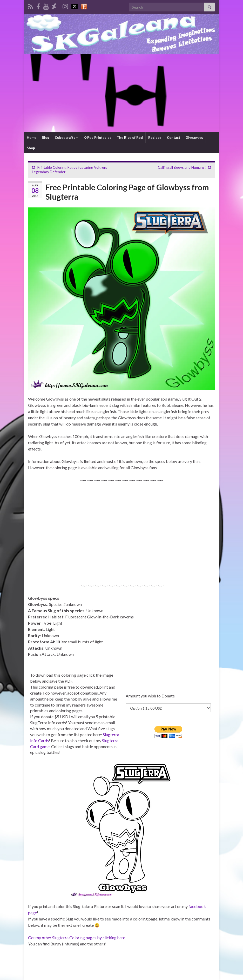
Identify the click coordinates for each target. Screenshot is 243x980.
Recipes (155, 138)
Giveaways (194, 138)
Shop (31, 148)
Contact (174, 138)
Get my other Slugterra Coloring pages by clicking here (77, 937)
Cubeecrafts (66, 138)
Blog (46, 138)
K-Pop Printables (97, 138)
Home (32, 138)
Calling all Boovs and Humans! (182, 167)
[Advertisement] (122, 93)
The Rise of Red (130, 138)
